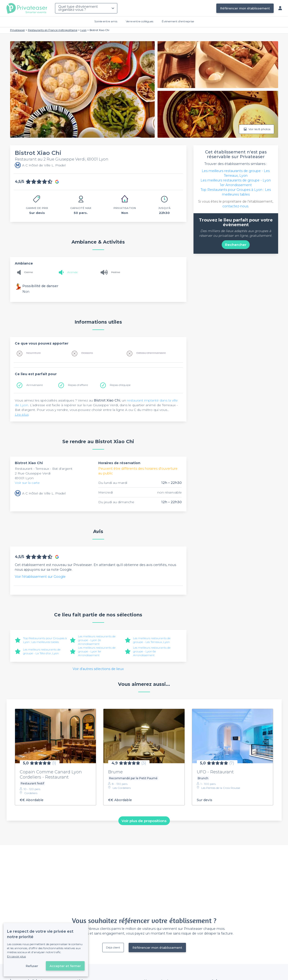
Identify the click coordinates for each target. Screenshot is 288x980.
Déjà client (113, 947)
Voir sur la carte (27, 483)
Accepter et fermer (65, 966)
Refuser (32, 966)
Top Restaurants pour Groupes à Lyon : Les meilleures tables (45, 640)
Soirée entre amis (106, 21)
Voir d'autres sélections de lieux (98, 669)
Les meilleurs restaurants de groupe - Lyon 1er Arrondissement (97, 651)
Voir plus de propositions (144, 821)
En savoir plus (16, 956)
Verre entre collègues (140, 21)
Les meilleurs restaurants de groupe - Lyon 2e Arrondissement (97, 640)
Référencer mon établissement (245, 8)
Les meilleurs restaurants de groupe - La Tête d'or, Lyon (42, 651)
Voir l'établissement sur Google (40, 577)
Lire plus (22, 414)
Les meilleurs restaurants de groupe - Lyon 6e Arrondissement (152, 651)
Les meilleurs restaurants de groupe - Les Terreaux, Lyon (152, 640)
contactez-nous (235, 206)
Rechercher (236, 245)
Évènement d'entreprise (178, 21)
